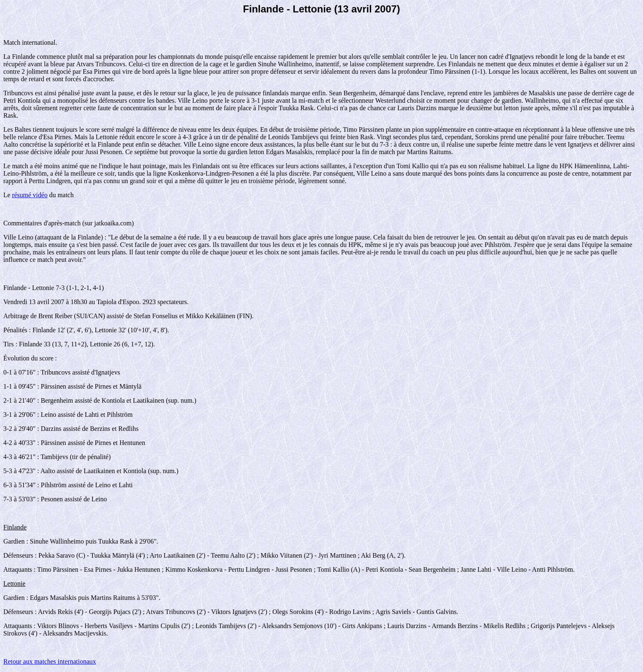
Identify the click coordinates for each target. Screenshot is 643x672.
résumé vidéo (30, 195)
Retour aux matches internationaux (50, 661)
